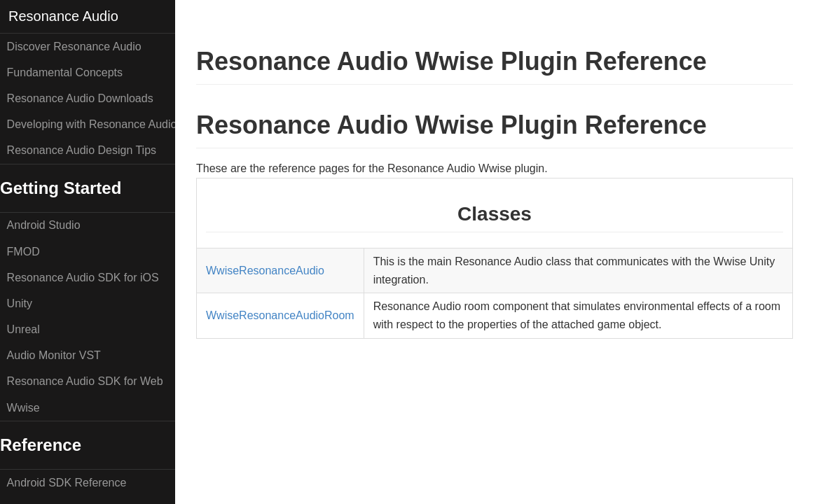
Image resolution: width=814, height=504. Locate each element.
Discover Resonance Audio (74, 47)
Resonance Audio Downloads (80, 98)
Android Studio (44, 225)
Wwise (23, 408)
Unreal (23, 329)
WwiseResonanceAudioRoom (280, 315)
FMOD (23, 252)
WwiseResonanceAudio (265, 271)
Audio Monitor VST (54, 355)
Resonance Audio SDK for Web (85, 381)
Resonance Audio (63, 16)
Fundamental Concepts (65, 72)
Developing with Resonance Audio (91, 124)
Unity (20, 303)
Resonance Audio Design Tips (82, 150)
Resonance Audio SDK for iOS (83, 278)
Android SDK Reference (67, 483)
